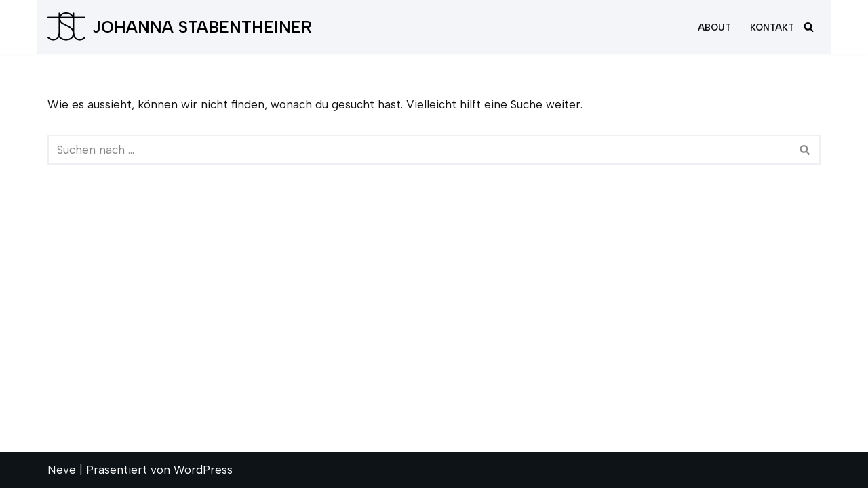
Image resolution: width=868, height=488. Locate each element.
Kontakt (772, 27)
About (714, 27)
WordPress (203, 470)
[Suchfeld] (809, 27)
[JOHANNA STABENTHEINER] (180, 27)
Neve (62, 470)
